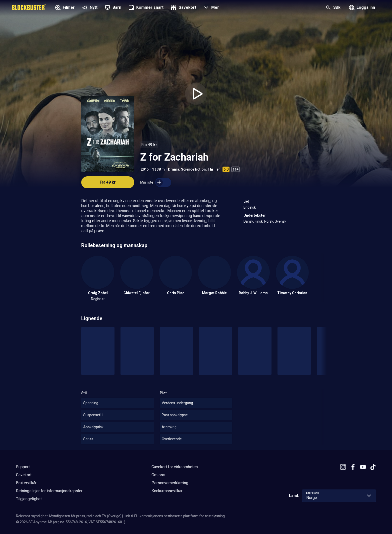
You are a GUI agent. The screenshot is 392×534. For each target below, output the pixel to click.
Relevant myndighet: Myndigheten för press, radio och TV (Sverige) (69, 516)
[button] (211, 8)
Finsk (259, 221)
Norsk (269, 221)
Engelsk (250, 207)
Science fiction (193, 169)
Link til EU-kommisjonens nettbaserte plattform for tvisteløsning (174, 516)
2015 (145, 169)
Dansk (248, 221)
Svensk (280, 221)
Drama (174, 169)
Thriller (214, 169)
